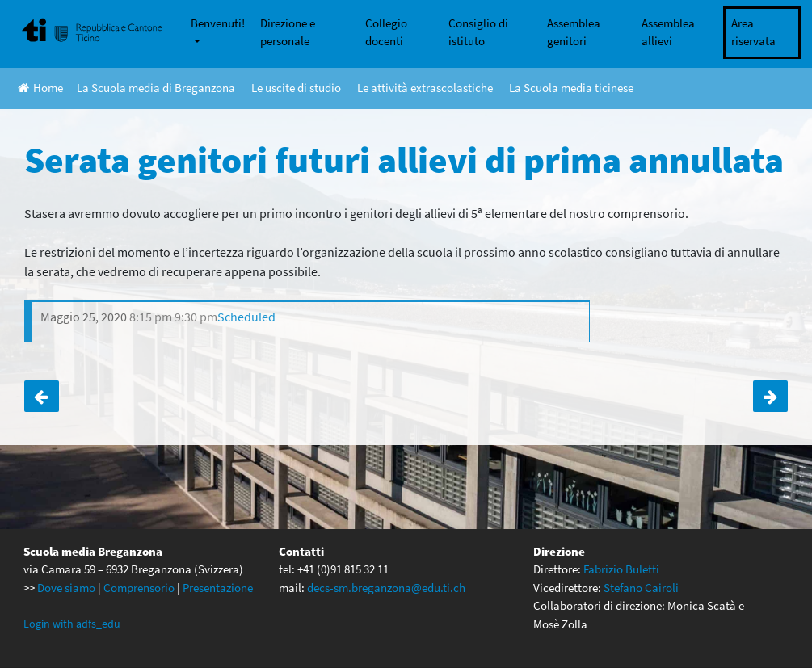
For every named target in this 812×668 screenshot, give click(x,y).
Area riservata (753, 32)
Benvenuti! (218, 23)
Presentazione (218, 588)
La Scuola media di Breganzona (156, 88)
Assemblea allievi (668, 32)
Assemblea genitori (574, 32)
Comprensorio (139, 588)
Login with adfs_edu (72, 624)
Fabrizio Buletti (621, 569)
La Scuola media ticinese (571, 88)
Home (40, 88)
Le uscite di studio (296, 88)
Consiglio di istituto (478, 32)
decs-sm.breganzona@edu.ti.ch (386, 588)
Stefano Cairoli (641, 588)
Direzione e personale (288, 32)
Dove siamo (66, 588)
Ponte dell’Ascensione (42, 396)
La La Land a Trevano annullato (770, 396)
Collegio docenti (386, 32)
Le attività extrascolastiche (425, 88)
